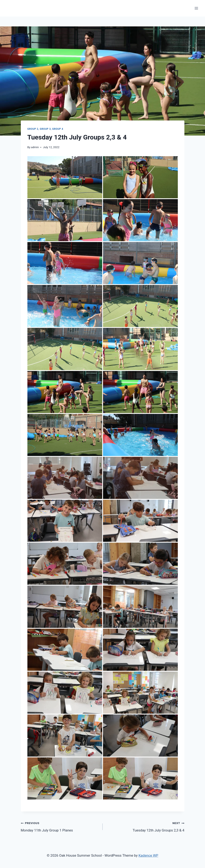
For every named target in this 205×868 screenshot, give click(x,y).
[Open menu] (196, 8)
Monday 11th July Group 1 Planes (60, 826)
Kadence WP (148, 855)
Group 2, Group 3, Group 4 (45, 129)
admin (35, 147)
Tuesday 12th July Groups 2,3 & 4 (145, 826)
